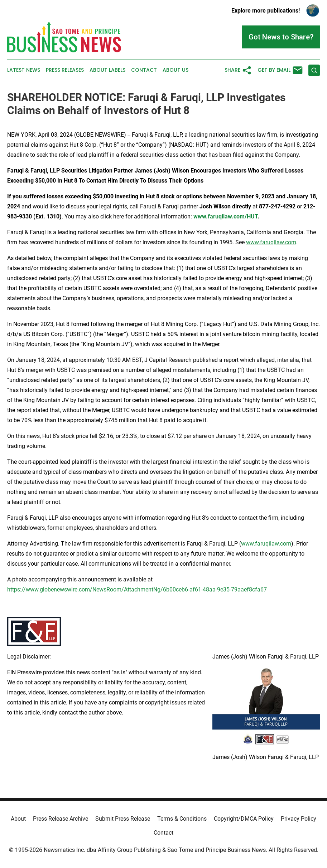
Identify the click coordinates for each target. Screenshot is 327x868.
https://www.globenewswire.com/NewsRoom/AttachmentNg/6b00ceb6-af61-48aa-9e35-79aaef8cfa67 (137, 589)
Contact (144, 70)
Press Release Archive (61, 819)
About (18, 819)
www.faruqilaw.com (271, 242)
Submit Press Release (123, 819)
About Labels (107, 70)
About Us (175, 70)
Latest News (24, 70)
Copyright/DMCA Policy (244, 819)
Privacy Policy (299, 819)
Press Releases (65, 70)
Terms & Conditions (182, 819)
